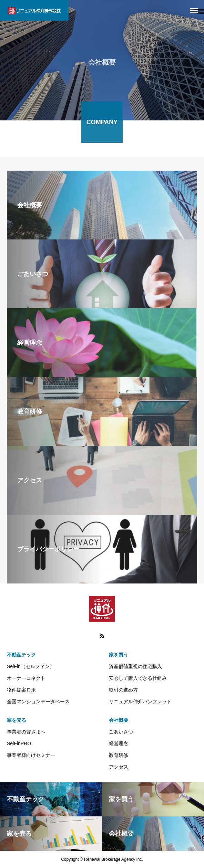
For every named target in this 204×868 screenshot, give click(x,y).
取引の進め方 (123, 690)
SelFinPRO (19, 743)
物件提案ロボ (21, 690)
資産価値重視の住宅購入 (135, 666)
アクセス (119, 767)
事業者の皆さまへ (26, 732)
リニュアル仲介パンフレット (140, 701)
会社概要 (119, 720)
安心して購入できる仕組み (138, 678)
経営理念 (119, 743)
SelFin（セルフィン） (31, 666)
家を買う (119, 655)
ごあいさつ (121, 732)
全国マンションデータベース (38, 701)
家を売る (17, 720)
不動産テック (21, 655)
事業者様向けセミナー (31, 755)
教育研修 (119, 755)
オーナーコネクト (26, 678)
